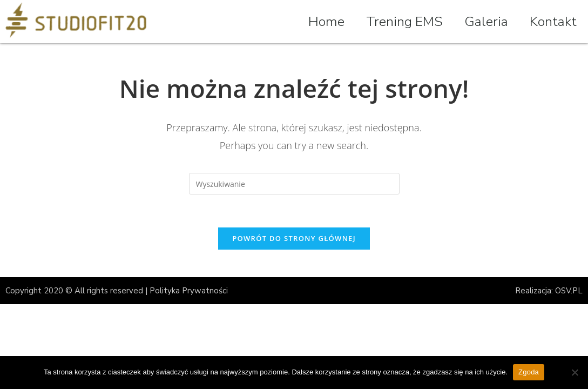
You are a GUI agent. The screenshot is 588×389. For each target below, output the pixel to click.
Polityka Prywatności (189, 291)
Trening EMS (404, 22)
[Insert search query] (294, 184)
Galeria (486, 22)
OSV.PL (569, 291)
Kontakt (553, 22)
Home (326, 22)
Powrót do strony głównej (294, 238)
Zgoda (529, 372)
